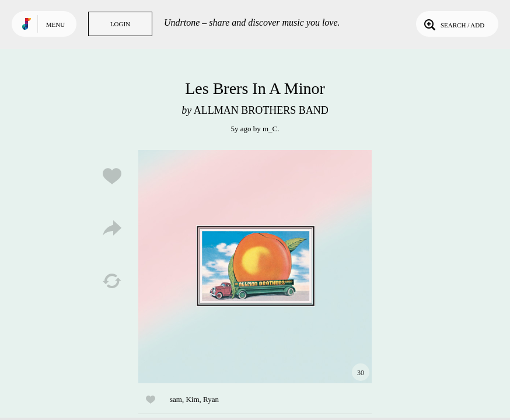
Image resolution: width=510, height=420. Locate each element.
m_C (270, 129)
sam (176, 399)
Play (255, 267)
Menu (55, 24)
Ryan (211, 399)
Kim (192, 399)
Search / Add (453, 24)
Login (120, 24)
